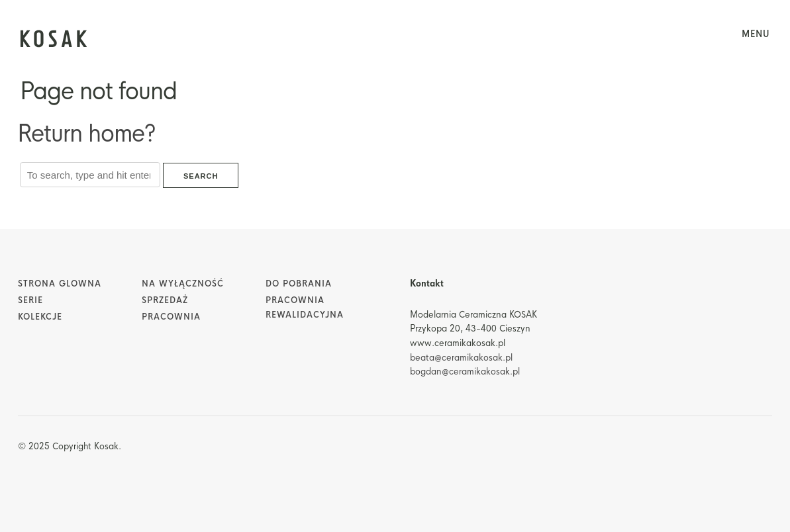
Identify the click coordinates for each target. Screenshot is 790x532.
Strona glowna (60, 284)
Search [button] (201, 176)
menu (756, 34)
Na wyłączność (183, 284)
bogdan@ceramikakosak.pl (465, 372)
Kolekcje (40, 317)
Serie (30, 300)
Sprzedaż (165, 300)
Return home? (86, 134)
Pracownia (171, 317)
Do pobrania (299, 284)
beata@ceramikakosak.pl (461, 358)
